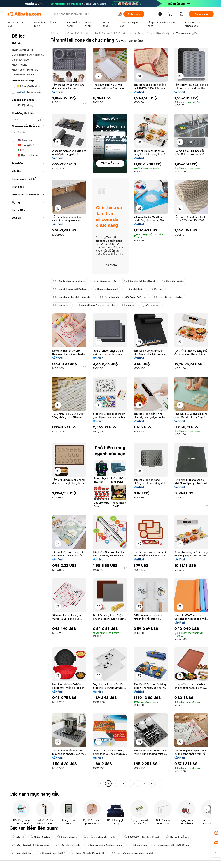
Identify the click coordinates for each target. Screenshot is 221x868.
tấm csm (157, 289)
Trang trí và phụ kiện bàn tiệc (154, 33)
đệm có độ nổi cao (177, 837)
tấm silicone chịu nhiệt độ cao (171, 845)
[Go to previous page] (101, 783)
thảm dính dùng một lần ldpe (70, 289)
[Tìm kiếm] (134, 14)
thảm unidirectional (106, 289)
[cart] (171, 15)
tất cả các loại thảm (105, 281)
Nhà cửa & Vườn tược (77, 33)
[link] (216, 833)
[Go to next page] (160, 783)
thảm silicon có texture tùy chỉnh (96, 305)
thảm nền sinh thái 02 (52, 853)
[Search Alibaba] (84, 14)
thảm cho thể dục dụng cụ (140, 281)
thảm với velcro (40, 837)
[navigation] (28, 409)
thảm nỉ (128, 305)
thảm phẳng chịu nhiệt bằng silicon (73, 297)
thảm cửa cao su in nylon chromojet (133, 853)
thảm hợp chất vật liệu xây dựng (30, 845)
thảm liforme (62, 305)
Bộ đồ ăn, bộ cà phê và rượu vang (114, 33)
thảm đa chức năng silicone (69, 281)
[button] (120, 14)
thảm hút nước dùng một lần (88, 853)
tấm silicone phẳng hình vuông (104, 845)
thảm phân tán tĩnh (68, 845)
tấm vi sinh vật (134, 289)
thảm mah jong (151, 305)
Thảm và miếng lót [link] (187, 33)
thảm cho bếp (138, 845)
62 (152, 783)
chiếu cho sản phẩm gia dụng (101, 837)
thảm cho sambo (173, 281)
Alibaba (55, 33)
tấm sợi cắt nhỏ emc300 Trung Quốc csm (124, 297)
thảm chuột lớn (22, 853)
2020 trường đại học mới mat (142, 837)
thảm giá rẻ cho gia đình (169, 297)
